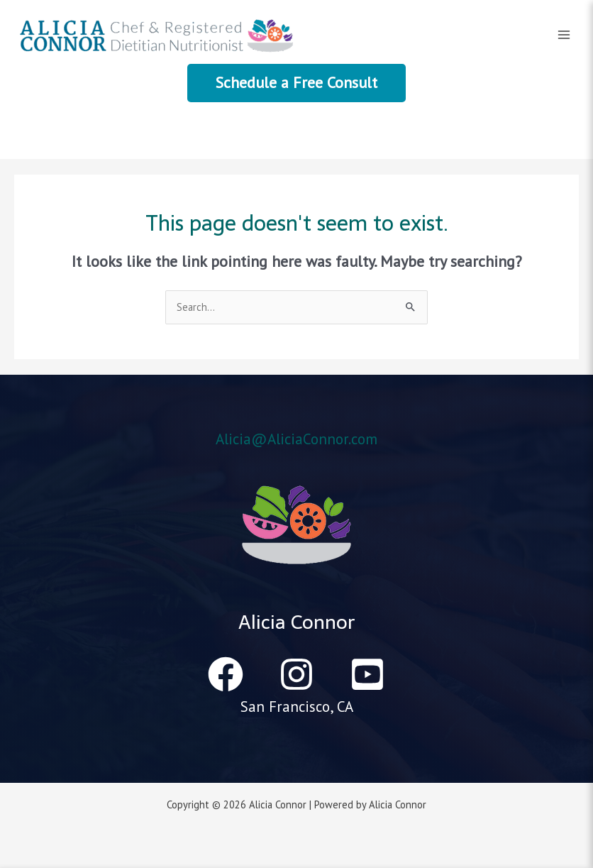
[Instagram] (296, 674)
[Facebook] (226, 674)
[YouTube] (367, 674)
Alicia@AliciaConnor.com (296, 439)
